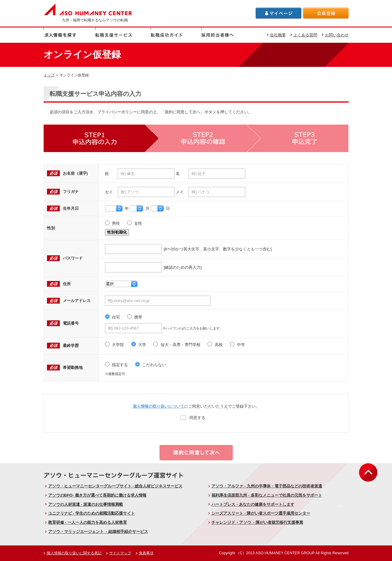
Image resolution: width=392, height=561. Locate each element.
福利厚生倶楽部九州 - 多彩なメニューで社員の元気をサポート (267, 495)
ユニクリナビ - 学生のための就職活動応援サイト (92, 513)
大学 (139, 345)
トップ (49, 75)
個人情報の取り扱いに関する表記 (74, 553)
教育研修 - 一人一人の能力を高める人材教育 (88, 522)
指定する (117, 365)
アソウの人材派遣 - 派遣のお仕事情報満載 (86, 504)
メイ (180, 192)
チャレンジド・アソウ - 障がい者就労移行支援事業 (257, 522)
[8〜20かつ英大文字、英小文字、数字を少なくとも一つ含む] (188, 249)
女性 (135, 224)
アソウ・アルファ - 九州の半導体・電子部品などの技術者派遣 (267, 486)
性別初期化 (117, 232)
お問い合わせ (337, 35)
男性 (113, 224)
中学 (238, 345)
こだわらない (151, 365)
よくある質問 (305, 35)
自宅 (113, 317)
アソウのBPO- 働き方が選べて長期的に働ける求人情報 (97, 495)
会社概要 (278, 35)
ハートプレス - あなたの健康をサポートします (253, 504)
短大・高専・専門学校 (177, 345)
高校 (215, 345)
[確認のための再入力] (153, 267)
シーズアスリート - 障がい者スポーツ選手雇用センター (261, 513)
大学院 (115, 345)
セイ (109, 192)
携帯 (135, 317)
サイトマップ (120, 553)
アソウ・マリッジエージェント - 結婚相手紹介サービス (98, 532)
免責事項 (146, 553)
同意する (193, 417)
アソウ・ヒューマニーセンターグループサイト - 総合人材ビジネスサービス (115, 486)
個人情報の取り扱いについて (158, 406)
